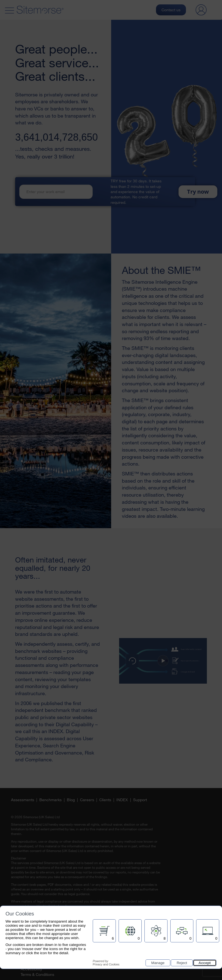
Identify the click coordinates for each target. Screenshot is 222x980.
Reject (182, 963)
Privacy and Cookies (106, 963)
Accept (205, 963)
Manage (158, 963)
